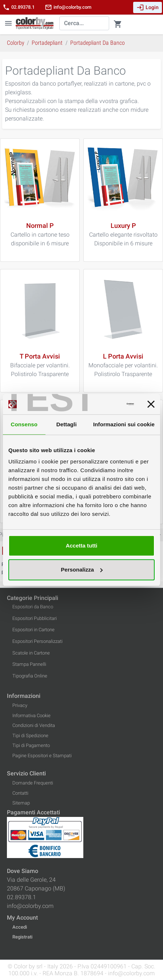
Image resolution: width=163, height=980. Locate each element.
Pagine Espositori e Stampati (42, 756)
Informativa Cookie (31, 716)
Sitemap (21, 803)
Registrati (22, 937)
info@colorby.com (68, 7)
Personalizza (82, 570)
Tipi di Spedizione (30, 736)
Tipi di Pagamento (31, 745)
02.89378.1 (19, 7)
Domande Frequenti (33, 783)
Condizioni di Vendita (34, 725)
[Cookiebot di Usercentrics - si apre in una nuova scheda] (102, 404)
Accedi (20, 927)
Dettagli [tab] (67, 424)
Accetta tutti (82, 546)
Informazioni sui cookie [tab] (124, 424)
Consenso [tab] (24, 424)
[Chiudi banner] (151, 404)
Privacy (20, 705)
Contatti (20, 793)
